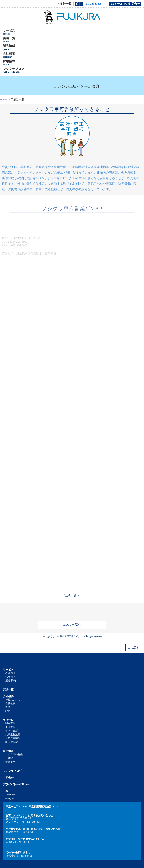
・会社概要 (9, 703)
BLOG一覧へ (72, 625)
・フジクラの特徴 (13, 754)
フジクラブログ (14, 70)
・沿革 (7, 707)
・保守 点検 (9, 677)
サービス (9, 32)
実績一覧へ (72, 595)
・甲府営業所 (10, 731)
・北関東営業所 (12, 734)
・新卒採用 (9, 758)
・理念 (7, 711)
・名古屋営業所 (12, 738)
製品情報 (9, 47)
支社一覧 (8, 720)
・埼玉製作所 (10, 742)
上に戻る (133, 648)
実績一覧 (9, 40)
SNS (5, 791)
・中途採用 (9, 762)
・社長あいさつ (12, 700)
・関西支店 (9, 723)
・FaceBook (9, 795)
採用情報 (9, 63)
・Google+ (8, 798)
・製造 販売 (9, 681)
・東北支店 (9, 727)
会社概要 (9, 55)
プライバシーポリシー (16, 784)
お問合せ (8, 778)
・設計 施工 (9, 673)
